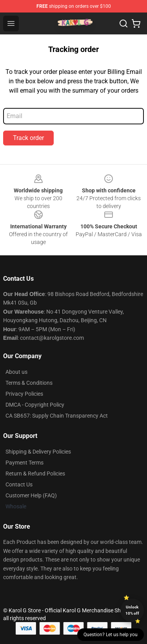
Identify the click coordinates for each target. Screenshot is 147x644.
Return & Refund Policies (35, 474)
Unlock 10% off (132, 610)
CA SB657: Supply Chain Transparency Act (57, 416)
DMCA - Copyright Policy (35, 405)
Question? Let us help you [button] (111, 635)
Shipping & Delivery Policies (38, 452)
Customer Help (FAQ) (31, 495)
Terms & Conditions (29, 383)
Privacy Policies (24, 394)
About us (16, 372)
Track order (28, 138)
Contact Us (19, 484)
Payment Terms (24, 463)
